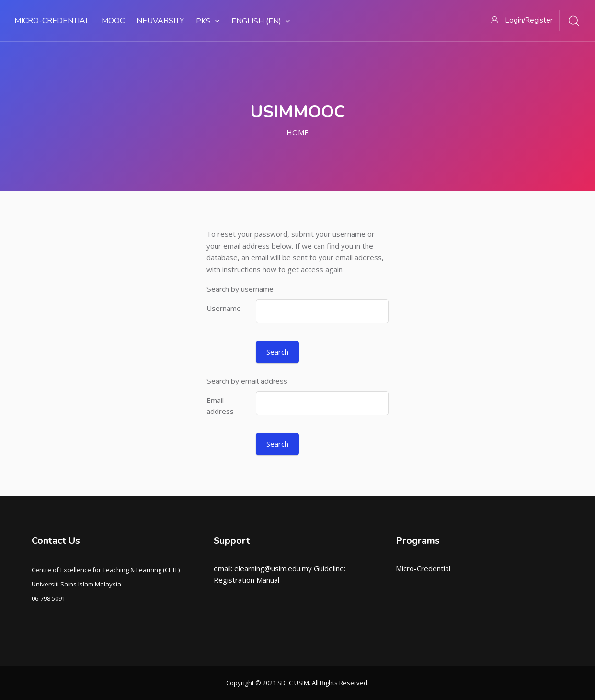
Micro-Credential (423, 568)
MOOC (113, 21)
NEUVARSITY (160, 21)
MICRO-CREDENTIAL (52, 21)
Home (297, 132)
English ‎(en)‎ (261, 21)
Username (224, 308)
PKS (208, 21)
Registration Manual (246, 580)
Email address (220, 406)
